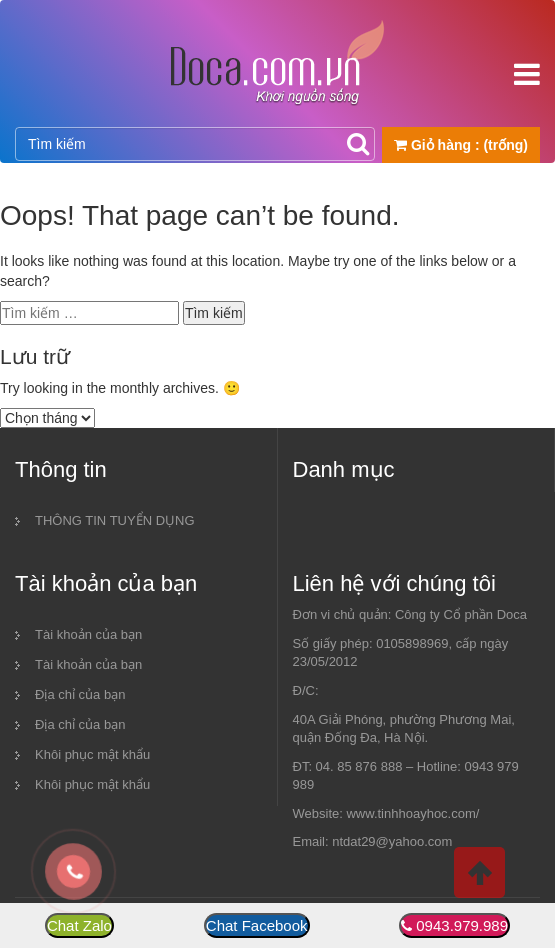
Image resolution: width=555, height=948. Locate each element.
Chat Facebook (257, 925)
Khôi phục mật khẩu (92, 754)
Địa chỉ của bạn (80, 694)
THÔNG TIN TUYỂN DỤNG (115, 520)
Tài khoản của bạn (88, 634)
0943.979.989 (462, 925)
